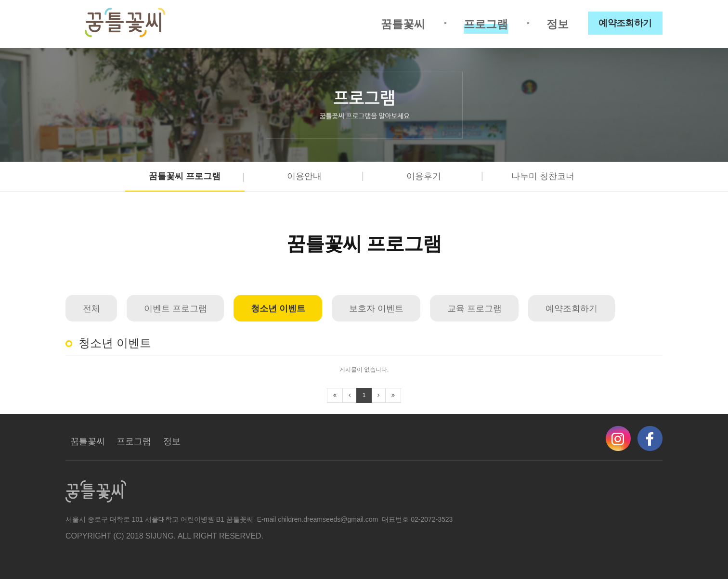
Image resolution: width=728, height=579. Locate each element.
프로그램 (486, 24)
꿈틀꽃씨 (403, 24)
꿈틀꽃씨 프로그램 (185, 176)
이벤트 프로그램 (175, 309)
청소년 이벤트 (278, 309)
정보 (558, 24)
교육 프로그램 (474, 309)
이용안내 (304, 176)
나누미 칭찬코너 (543, 176)
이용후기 (424, 176)
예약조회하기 (625, 23)
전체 (91, 309)
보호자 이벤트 (376, 309)
